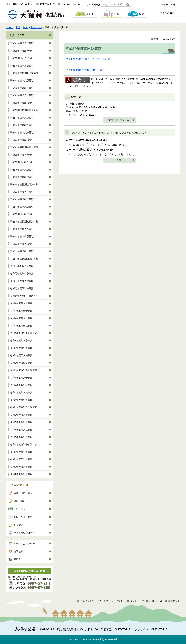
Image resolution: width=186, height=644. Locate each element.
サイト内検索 (93, 5)
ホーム (10, 27)
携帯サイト (174, 601)
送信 (119, 160)
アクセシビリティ (116, 601)
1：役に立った (76, 145)
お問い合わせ (156, 601)
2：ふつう (94, 145)
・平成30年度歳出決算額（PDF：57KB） (85, 70)
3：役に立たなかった (116, 145)
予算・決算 (36, 27)
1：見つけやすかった (80, 154)
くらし (85, 14)
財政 (25, 27)
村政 (111, 14)
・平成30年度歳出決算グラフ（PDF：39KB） (87, 59)
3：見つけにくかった (123, 154)
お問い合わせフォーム (119, 120)
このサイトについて (91, 601)
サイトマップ (137, 601)
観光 (136, 14)
